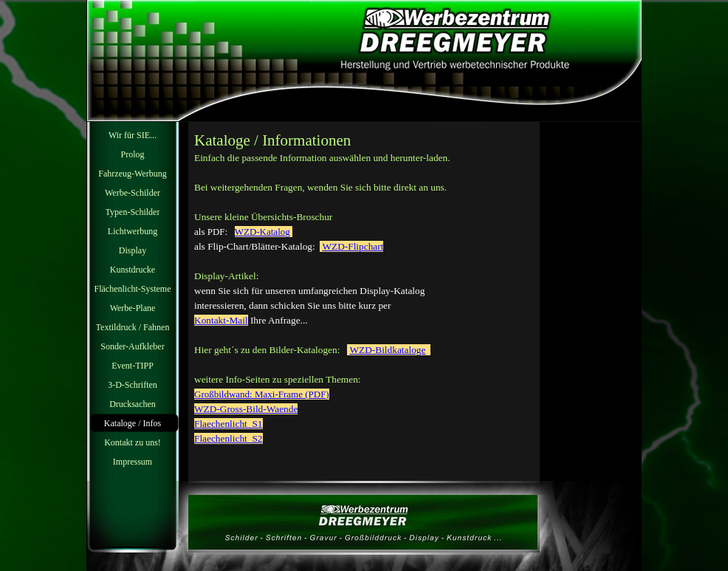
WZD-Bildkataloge (387, 350)
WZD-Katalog (262, 232)
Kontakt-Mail (221, 320)
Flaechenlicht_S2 (229, 438)
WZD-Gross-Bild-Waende (246, 409)
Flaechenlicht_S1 (229, 424)
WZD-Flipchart (353, 246)
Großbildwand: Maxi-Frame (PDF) (262, 394)
